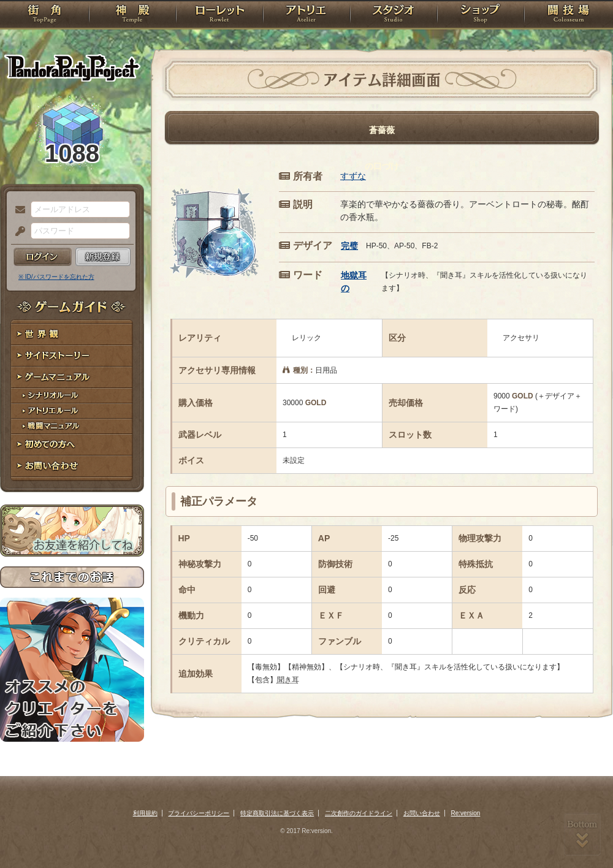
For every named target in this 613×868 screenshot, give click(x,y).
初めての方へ (72, 445)
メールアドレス (17, 210)
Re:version (466, 813)
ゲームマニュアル (72, 377)
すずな (353, 176)
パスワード (17, 232)
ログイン (43, 257)
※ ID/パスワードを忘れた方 (56, 277)
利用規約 (145, 813)
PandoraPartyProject (72, 67)
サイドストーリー (72, 356)
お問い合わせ (72, 466)
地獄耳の (354, 282)
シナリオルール (72, 396)
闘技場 (569, 15)
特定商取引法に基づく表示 (277, 813)
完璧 (349, 246)
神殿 (132, 15)
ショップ (481, 15)
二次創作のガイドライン (359, 813)
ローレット (219, 15)
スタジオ (394, 15)
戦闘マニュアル (72, 426)
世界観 (72, 334)
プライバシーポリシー (199, 813)
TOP (44, 15)
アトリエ (306, 15)
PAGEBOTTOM (582, 834)
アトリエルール (72, 411)
